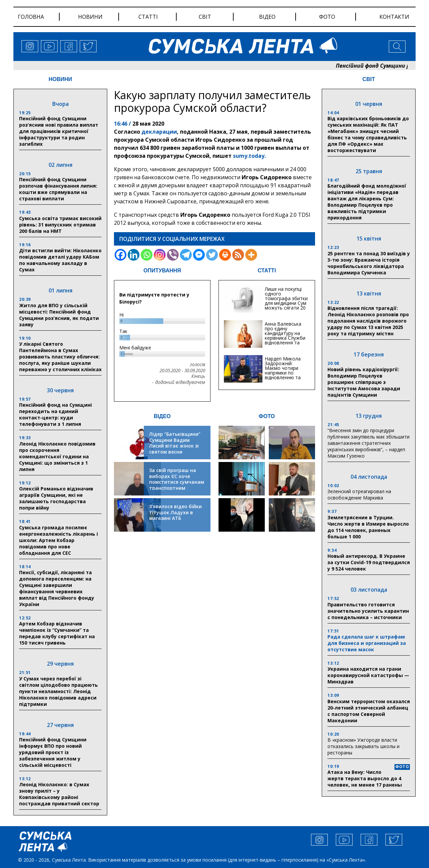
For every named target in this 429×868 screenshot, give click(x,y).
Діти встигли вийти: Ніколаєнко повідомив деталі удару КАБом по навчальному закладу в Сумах (60, 260)
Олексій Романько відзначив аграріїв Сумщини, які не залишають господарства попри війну (56, 498)
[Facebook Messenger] (199, 255)
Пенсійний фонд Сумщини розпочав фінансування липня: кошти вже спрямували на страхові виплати (58, 189)
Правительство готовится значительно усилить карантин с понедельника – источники (368, 611)
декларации (159, 132)
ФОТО (267, 416)
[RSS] (238, 255)
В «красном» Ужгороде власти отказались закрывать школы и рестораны (363, 746)
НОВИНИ (60, 79)
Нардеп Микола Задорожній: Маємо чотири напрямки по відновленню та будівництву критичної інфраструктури (283, 375)
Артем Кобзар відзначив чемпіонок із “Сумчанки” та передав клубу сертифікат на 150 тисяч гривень (57, 633)
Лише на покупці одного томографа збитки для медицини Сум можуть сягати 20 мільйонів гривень (286, 301)
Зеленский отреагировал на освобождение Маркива (359, 494)
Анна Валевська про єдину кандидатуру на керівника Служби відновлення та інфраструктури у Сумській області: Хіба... (285, 340)
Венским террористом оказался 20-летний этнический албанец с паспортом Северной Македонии (369, 711)
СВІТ (369, 79)
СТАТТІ (267, 271)
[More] (251, 255)
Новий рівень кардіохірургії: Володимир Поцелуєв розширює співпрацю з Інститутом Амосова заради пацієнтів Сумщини (364, 382)
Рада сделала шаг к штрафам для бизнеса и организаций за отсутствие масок (367, 643)
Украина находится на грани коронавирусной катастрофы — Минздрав (368, 675)
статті (148, 17)
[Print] (225, 255)
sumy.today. (249, 156)
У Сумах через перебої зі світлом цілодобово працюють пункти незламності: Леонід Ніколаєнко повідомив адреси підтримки (58, 691)
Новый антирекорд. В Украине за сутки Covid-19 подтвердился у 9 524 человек (369, 562)
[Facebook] (120, 255)
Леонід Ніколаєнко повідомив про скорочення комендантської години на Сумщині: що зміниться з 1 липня (57, 456)
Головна (31, 17)
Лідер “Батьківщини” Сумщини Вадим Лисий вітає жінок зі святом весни (175, 443)
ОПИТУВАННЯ (162, 271)
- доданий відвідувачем (179, 382)
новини (90, 17)
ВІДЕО (162, 416)
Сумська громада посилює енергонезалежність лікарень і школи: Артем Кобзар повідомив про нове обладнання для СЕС (58, 540)
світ (205, 17)
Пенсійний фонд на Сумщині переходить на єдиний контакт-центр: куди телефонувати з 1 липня (55, 414)
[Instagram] (160, 255)
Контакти (394, 17)
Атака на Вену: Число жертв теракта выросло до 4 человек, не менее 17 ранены (365, 778)
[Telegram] (186, 255)
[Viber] (173, 255)
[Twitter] (212, 255)
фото (327, 17)
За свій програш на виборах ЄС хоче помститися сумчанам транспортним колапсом (177, 482)
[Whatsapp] (147, 255)
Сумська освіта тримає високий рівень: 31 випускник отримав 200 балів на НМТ (60, 225)
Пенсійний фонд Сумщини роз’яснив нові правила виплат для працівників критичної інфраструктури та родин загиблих (59, 131)
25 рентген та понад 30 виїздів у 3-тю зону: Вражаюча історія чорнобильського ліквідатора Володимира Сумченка (369, 263)
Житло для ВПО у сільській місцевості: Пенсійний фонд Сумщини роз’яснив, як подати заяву (59, 315)
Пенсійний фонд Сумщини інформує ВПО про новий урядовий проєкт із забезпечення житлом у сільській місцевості (53, 752)
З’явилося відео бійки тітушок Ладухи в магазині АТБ (175, 512)
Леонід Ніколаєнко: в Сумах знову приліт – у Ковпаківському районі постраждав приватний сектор (59, 794)
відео (267, 17)
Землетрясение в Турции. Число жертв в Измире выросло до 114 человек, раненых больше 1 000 (368, 527)
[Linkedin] (134, 255)
